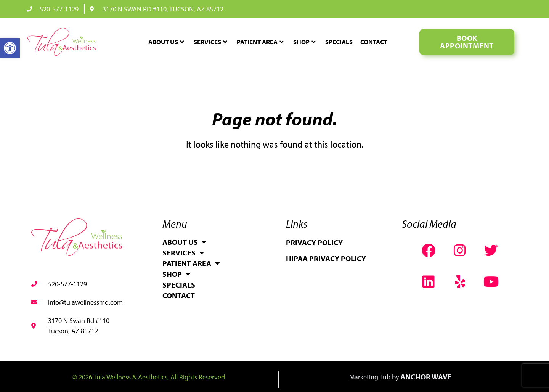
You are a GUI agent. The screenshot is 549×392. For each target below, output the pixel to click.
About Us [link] (166, 42)
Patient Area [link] (260, 42)
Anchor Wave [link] (426, 377)
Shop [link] (304, 42)
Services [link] (210, 42)
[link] (10, 48)
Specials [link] (339, 42)
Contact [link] (374, 42)
